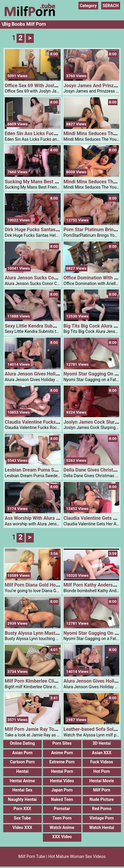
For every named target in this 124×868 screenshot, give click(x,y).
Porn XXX (22, 809)
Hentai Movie (102, 781)
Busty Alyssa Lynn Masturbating (39, 633)
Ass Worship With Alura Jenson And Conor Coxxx (57, 518)
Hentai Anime (22, 781)
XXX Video (62, 837)
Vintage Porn (102, 818)
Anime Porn (62, 753)
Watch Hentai (102, 827)
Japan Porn (62, 790)
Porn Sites (62, 743)
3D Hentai (102, 743)
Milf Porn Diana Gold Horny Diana (40, 585)
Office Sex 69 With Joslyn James (40, 86)
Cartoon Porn (22, 762)
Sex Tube (22, 818)
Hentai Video (62, 781)
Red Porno (102, 809)
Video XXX (22, 827)
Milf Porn (102, 790)
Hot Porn (102, 771)
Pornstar (62, 809)
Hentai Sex (22, 790)
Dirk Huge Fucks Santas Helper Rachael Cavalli (55, 230)
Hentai (22, 771)
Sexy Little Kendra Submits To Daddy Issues (51, 326)
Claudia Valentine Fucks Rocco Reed (44, 422)
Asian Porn (22, 753)
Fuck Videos (102, 762)
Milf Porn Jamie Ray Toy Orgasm (40, 729)
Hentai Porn (62, 771)
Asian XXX (102, 753)
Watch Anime (62, 827)
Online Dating (22, 743)
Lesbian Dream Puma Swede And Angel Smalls (54, 470)
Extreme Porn (62, 762)
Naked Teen (62, 799)
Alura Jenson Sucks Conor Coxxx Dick (45, 278)
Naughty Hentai (22, 799)
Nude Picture (102, 799)
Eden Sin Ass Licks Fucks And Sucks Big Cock (54, 133)
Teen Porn (62, 818)
